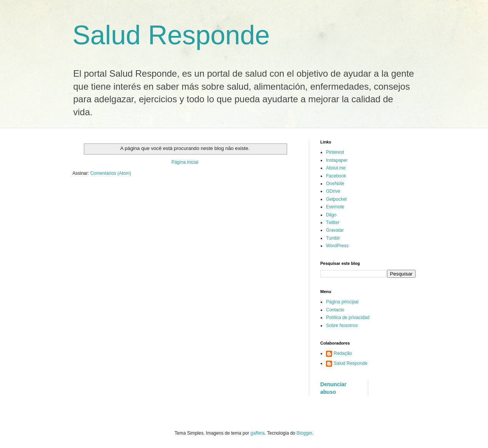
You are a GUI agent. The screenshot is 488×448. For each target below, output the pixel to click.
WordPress (337, 246)
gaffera (258, 433)
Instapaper (337, 160)
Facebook (336, 176)
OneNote (335, 184)
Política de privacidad (348, 317)
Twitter (333, 222)
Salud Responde (171, 35)
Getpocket (336, 199)
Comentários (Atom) (111, 173)
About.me (336, 168)
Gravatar (335, 230)
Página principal (342, 302)
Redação (343, 353)
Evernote (335, 207)
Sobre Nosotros (342, 326)
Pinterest (335, 152)
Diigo (331, 215)
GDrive (333, 191)
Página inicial (185, 162)
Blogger (304, 433)
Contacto (335, 310)
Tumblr (333, 238)
